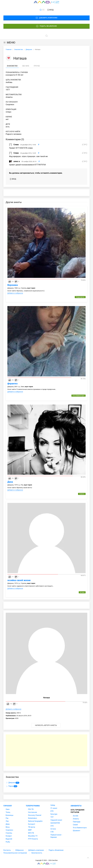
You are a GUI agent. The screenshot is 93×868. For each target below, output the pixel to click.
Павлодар (77, 822)
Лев (7, 821)
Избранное (20, 850)
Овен (8, 809)
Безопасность (37, 853)
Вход (50, 10)
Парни (11, 786)
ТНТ (52, 817)
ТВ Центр (32, 827)
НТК (52, 826)
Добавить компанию (46, 18)
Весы (8, 827)
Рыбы (8, 842)
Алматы (76, 819)
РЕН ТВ (31, 809)
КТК (52, 811)
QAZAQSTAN (55, 823)
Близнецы (10, 815)
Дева (8, 824)
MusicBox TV (33, 836)
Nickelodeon (33, 818)
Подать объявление (47, 26)
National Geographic (35, 821)
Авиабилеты (76, 806)
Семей (75, 825)
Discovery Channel (35, 815)
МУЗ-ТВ (31, 833)
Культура (54, 814)
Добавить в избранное (15, 293)
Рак (7, 818)
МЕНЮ (9, 43)
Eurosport (32, 824)
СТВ (52, 832)
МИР (30, 830)
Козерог (9, 836)
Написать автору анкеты (46, 725)
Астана (53, 829)
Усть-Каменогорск (80, 828)
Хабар (53, 805)
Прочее (37, 66)
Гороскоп (8, 806)
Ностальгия (32, 812)
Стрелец (9, 833)
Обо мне (26, 66)
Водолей (9, 839)
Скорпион (9, 830)
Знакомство (12, 66)
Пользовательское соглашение (15, 853)
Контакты (7, 850)
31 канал (54, 808)
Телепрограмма (33, 806)
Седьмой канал (56, 820)
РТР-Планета (33, 839)
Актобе (76, 816)
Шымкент (77, 831)
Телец (8, 812)
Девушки (12, 783)
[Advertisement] (46, 750)
